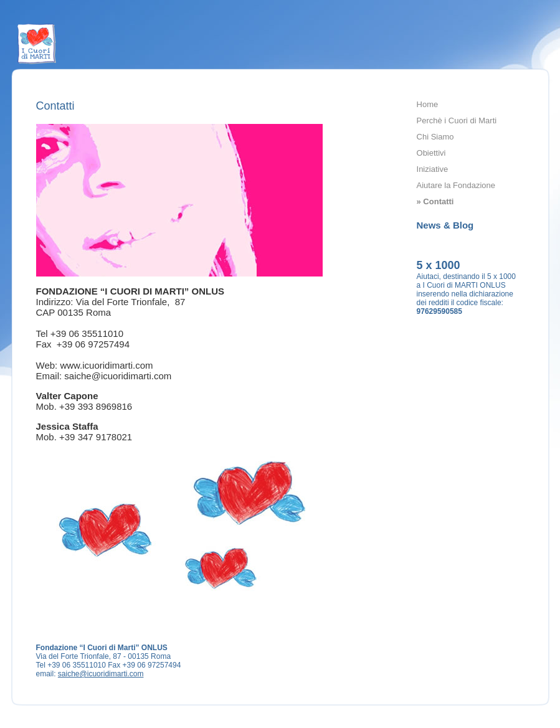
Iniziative (433, 169)
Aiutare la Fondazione (456, 185)
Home (428, 104)
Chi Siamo (435, 137)
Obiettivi (431, 153)
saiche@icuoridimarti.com (101, 674)
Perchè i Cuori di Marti (457, 121)
